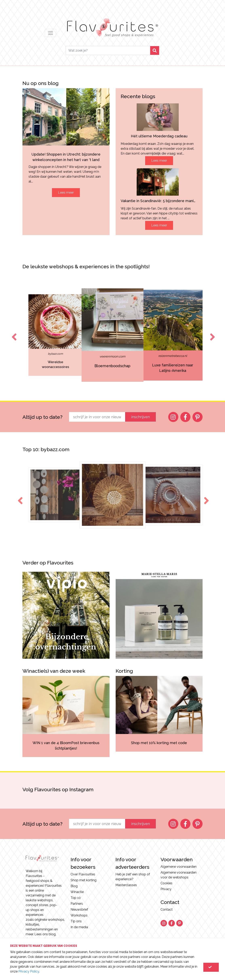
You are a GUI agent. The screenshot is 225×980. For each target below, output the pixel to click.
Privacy (166, 889)
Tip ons (76, 921)
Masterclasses (126, 885)
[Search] (108, 50)
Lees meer (66, 192)
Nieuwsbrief (79, 909)
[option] (32, 335)
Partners (77, 904)
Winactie (77, 892)
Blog (74, 886)
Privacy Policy (29, 971)
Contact (167, 909)
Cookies (166, 883)
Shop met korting (83, 880)
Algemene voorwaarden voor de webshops (179, 875)
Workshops (79, 915)
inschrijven (140, 417)
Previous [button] (13, 333)
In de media (79, 927)
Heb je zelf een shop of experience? (133, 877)
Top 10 (76, 898)
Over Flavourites (83, 874)
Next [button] (212, 333)
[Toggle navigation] (51, 33)
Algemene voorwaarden (179, 867)
